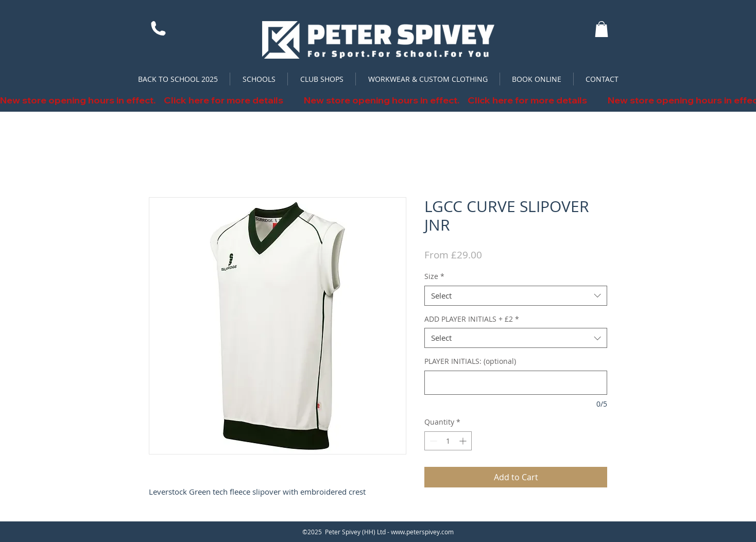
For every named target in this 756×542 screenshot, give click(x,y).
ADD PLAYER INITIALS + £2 (472, 319)
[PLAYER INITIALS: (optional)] (516, 383)
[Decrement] (432, 441)
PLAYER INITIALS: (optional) (470, 361)
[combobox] (516, 296)
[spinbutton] (448, 441)
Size (434, 276)
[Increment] (464, 441)
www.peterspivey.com (422, 532)
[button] (602, 29)
